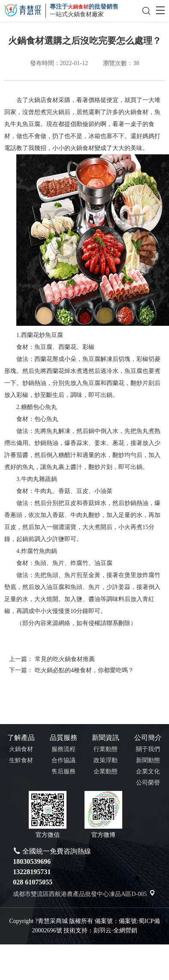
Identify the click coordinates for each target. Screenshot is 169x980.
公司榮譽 (148, 783)
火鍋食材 (21, 749)
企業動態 (106, 771)
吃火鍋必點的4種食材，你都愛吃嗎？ (84, 670)
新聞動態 (148, 760)
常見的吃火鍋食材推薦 (65, 659)
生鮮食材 (21, 760)
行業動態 (106, 749)
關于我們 (148, 749)
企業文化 (148, 771)
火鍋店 (49, 100)
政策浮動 (106, 760)
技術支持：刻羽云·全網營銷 (100, 930)
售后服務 (63, 771)
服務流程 (63, 749)
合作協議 (63, 760)
